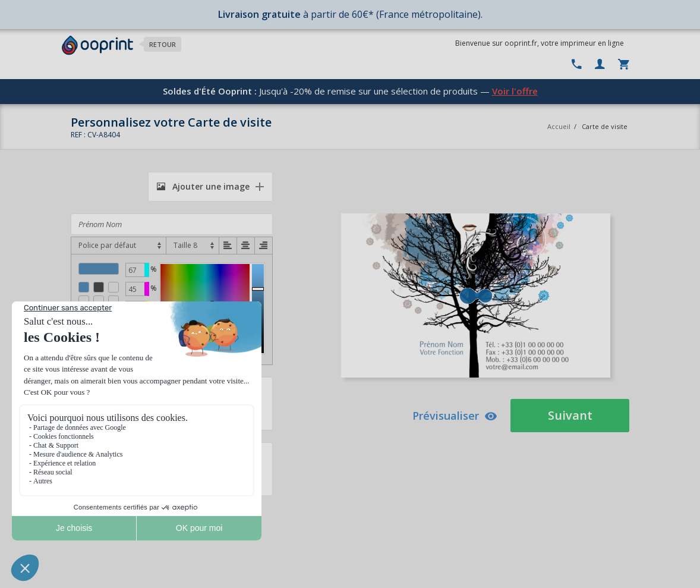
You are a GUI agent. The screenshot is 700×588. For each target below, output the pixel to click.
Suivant (570, 415)
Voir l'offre (515, 91)
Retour (163, 44)
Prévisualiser (455, 416)
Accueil (559, 126)
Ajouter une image (203, 186)
